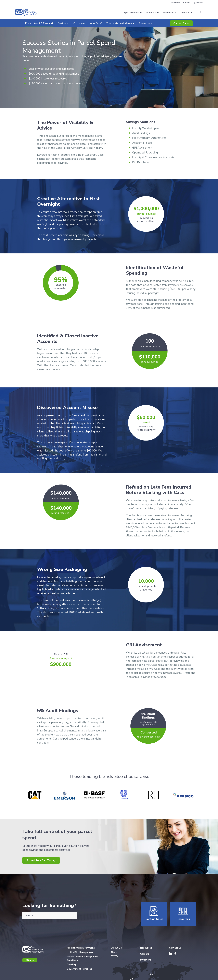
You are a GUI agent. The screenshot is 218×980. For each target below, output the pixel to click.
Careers (187, 3)
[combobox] (50, 916)
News (114, 954)
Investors (176, 3)
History (115, 957)
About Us (117, 949)
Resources (183, 921)
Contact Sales (181, 23)
